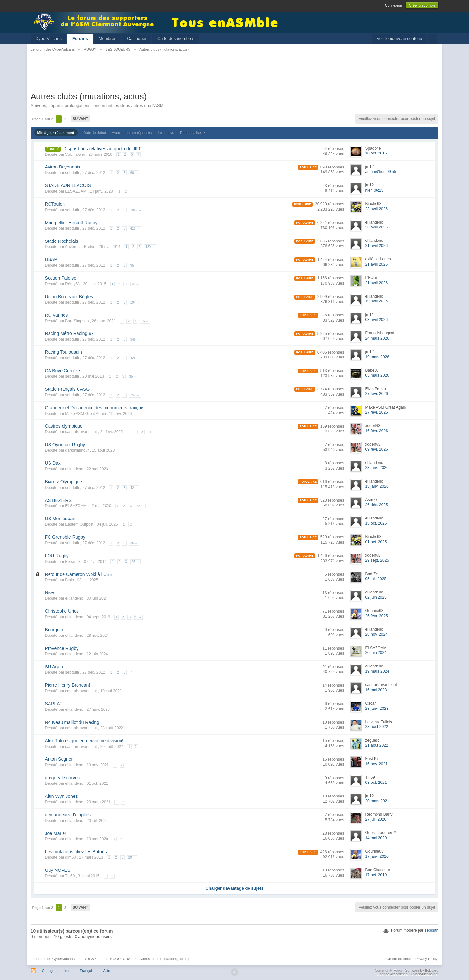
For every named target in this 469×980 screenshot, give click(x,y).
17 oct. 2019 (376, 875)
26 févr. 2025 (376, 616)
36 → (134, 543)
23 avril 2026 (376, 209)
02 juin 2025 (376, 597)
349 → (135, 339)
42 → (134, 488)
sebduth (432, 930)
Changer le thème (56, 971)
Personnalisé (194, 133)
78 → (135, 284)
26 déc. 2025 (376, 505)
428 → (135, 358)
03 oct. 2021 (376, 783)
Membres (107, 39)
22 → (140, 506)
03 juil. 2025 (376, 579)
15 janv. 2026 (377, 486)
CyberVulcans (49, 39)
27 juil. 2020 (376, 819)
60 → (134, 173)
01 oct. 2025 (376, 542)
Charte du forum (399, 959)
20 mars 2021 (377, 801)
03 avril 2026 (376, 320)
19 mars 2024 (377, 671)
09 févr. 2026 (376, 449)
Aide (107, 971)
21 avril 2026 (376, 246)
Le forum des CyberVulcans (53, 959)
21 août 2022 (377, 745)
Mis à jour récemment (56, 133)
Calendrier (137, 39)
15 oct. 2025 (376, 523)
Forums (80, 39)
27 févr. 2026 (376, 394)
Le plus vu (166, 133)
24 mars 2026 (377, 338)
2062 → (136, 210)
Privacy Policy (426, 959)
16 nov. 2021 (376, 764)
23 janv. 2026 (377, 468)
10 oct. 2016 (376, 153)
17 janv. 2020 (377, 856)
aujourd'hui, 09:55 (381, 172)
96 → (135, 562)
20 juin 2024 (376, 653)
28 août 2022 (377, 727)
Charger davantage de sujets (234, 888)
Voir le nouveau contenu (400, 39)
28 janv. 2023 (377, 709)
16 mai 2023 (376, 690)
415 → (135, 229)
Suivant (80, 119)
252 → (135, 395)
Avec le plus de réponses (132, 133)
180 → (150, 247)
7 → (133, 673)
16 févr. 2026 (376, 431)
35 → (133, 377)
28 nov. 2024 (376, 634)
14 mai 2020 (376, 838)
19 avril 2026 (376, 301)
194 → (135, 303)
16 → (145, 321)
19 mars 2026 (377, 357)
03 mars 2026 (377, 375)
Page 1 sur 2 (43, 119)
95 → (134, 265)
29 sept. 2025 (377, 560)
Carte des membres (176, 39)
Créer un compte (422, 5)
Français (87, 971)
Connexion (394, 5)
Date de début (95, 133)
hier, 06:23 (374, 190)
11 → (152, 432)
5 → (138, 617)
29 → (132, 858)
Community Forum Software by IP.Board (406, 970)
